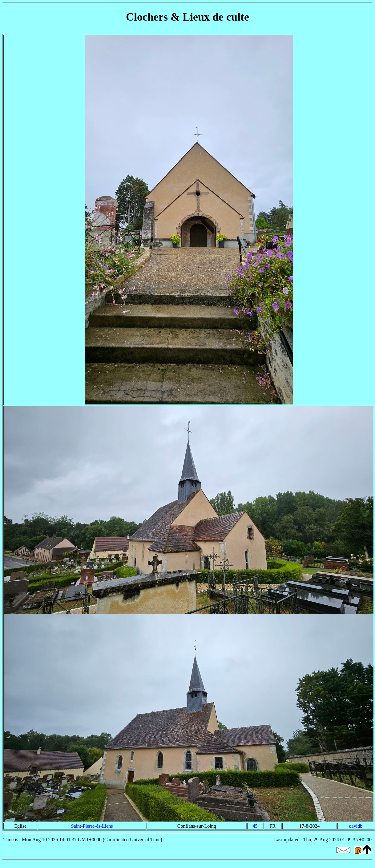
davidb (356, 826)
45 (255, 826)
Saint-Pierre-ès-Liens (92, 826)
